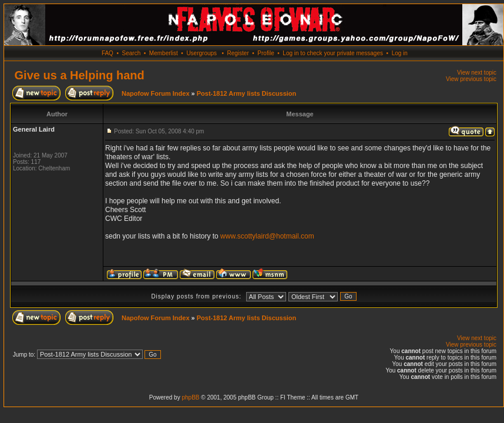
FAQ (107, 53)
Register (238, 53)
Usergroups (201, 53)
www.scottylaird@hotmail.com (267, 236)
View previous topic (471, 79)
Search (132, 53)
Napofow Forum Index (156, 93)
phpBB (190, 397)
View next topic (477, 73)
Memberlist (164, 53)
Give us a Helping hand (80, 75)
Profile (266, 53)
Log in (400, 53)
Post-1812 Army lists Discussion (247, 93)
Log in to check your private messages (333, 53)
